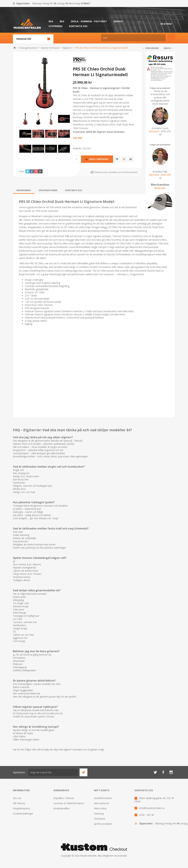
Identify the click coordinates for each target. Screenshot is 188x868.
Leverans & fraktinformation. (69, 803)
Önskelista (100, 819)
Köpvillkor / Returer (64, 798)
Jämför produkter (103, 824)
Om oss (17, 798)
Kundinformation (103, 798)
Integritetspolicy (21, 808)
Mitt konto (169, 15)
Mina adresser (102, 803)
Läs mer (78, 138)
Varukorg (99, 814)
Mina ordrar (100, 808)
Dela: (21, 171)
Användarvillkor (62, 808)
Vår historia (19, 803)
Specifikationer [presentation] (48, 190)
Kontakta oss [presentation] (74, 190)
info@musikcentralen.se (152, 808)
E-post (154, 131)
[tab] (24, 190)
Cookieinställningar (23, 814)
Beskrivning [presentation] (24, 190)
